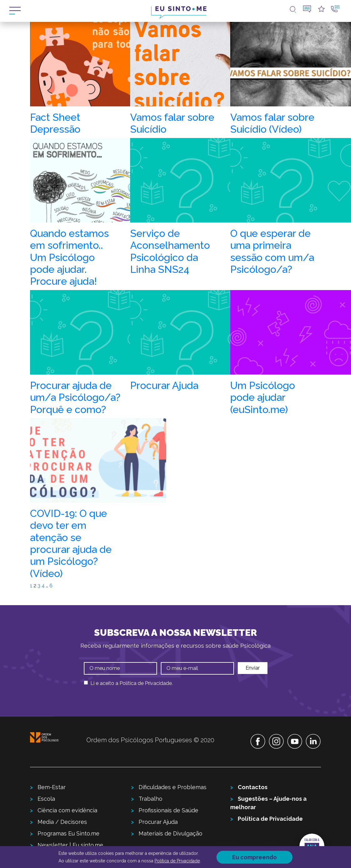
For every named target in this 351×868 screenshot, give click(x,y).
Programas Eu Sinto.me (69, 833)
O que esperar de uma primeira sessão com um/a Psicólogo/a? (272, 251)
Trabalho (150, 799)
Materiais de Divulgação (170, 833)
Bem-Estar (52, 787)
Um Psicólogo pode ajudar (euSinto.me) (263, 397)
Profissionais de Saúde (168, 810)
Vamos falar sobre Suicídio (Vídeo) (272, 123)
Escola (46, 799)
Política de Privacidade (146, 683)
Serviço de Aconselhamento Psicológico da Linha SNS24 (170, 251)
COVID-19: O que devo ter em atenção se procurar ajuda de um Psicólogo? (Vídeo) (71, 543)
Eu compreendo (254, 857)
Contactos (253, 787)
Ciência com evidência (67, 810)
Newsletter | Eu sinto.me (70, 845)
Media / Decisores (62, 822)
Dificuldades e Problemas (173, 787)
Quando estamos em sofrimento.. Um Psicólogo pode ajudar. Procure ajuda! (69, 257)
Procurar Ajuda (164, 385)
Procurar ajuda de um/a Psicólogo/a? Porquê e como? (75, 397)
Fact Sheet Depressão (55, 123)
